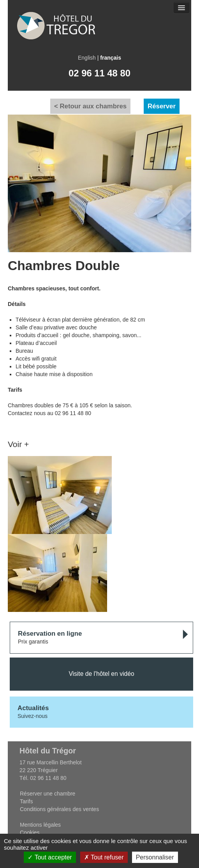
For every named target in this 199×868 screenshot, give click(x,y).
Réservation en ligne (50, 634)
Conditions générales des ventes (59, 809)
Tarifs (26, 801)
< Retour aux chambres (90, 106)
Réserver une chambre (48, 794)
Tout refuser (104, 857)
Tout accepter (50, 857)
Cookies (30, 833)
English (87, 58)
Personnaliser (155, 857)
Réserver (162, 106)
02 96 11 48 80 (99, 73)
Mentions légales (40, 825)
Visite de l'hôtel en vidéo (101, 674)
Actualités (33, 708)
